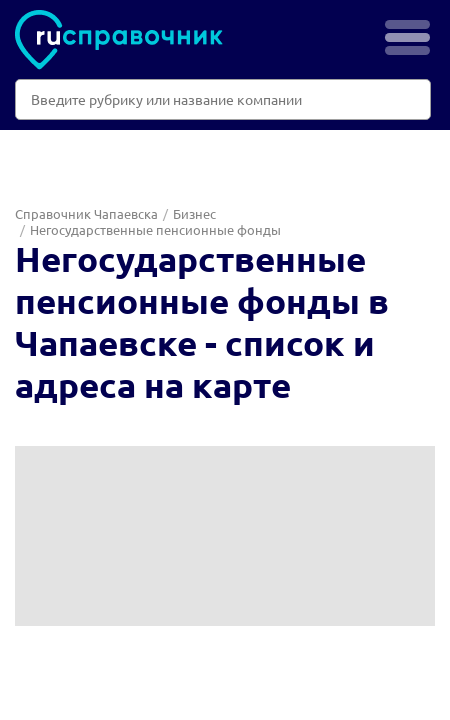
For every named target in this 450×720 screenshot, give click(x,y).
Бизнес (194, 213)
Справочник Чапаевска (86, 213)
